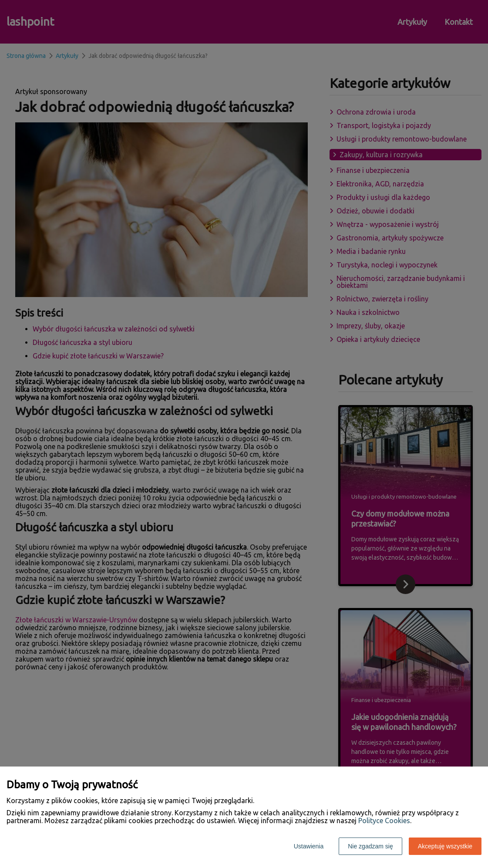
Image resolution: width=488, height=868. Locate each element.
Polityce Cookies (384, 821)
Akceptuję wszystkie (445, 846)
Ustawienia (309, 846)
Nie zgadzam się (370, 846)
